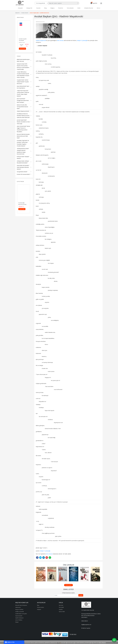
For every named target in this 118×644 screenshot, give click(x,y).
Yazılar (19, 55)
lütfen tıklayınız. (102, 643)
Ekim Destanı (60, 40)
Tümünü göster (68, 584)
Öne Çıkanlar (69, 564)
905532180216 (85, 620)
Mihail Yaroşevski (23, 42)
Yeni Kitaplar (20, 17)
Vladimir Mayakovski (41, 40)
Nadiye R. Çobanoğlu (82, 40)
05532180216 (84, 617)
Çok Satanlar (20, 181)
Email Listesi (68, 589)
